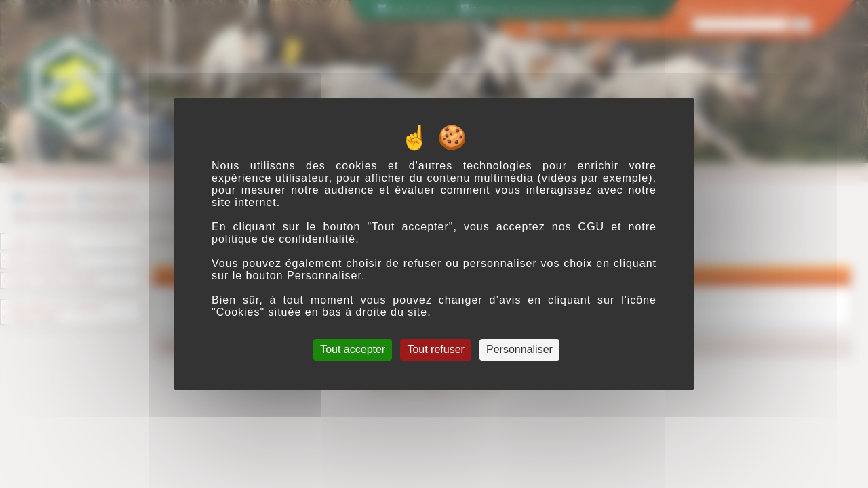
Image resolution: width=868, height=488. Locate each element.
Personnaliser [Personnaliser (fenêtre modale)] (519, 349)
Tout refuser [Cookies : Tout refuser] (435, 349)
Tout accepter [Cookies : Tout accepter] (353, 349)
